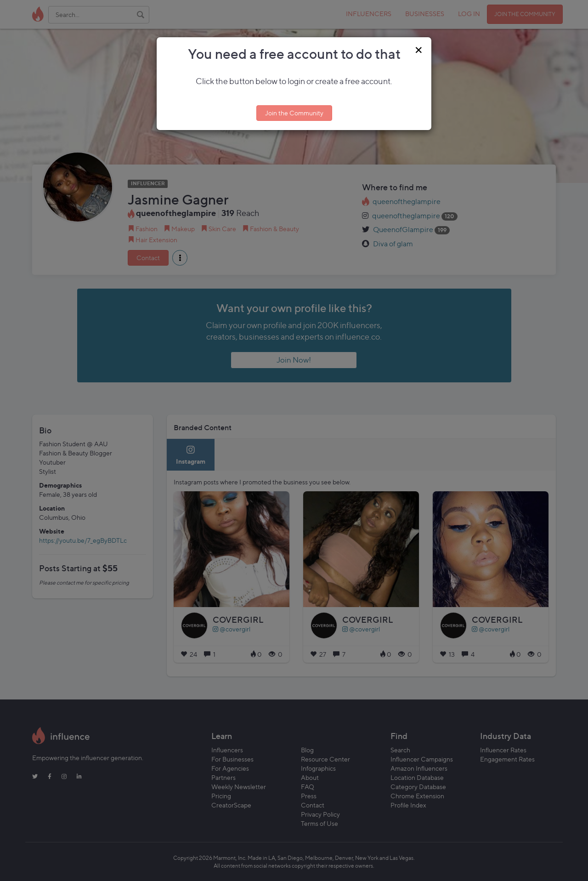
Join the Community (294, 113)
